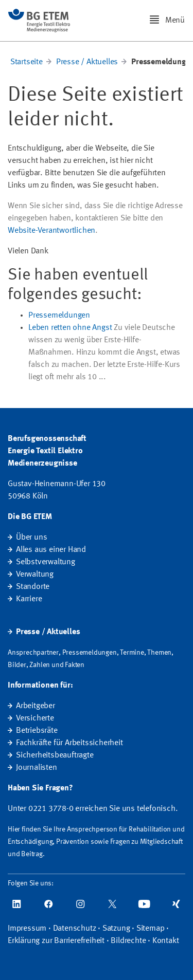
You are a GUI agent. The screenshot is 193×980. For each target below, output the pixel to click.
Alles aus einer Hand (51, 550)
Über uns (31, 538)
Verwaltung (35, 575)
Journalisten (37, 768)
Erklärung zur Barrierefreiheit (56, 941)
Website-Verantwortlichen (51, 231)
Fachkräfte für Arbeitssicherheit (69, 743)
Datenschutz (75, 929)
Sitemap (151, 929)
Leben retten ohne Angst (70, 328)
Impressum (27, 929)
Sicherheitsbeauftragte (55, 755)
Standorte (33, 587)
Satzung (116, 929)
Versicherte (35, 718)
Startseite (27, 62)
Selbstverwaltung (46, 562)
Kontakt (166, 941)
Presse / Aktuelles (87, 62)
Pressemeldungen (59, 316)
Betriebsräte (37, 731)
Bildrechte (128, 941)
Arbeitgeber (36, 706)
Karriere (29, 599)
